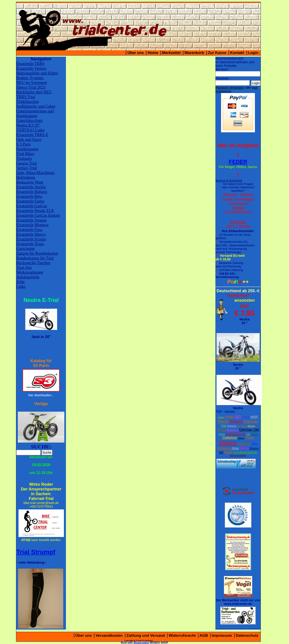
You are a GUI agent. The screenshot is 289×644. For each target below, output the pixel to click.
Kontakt (237, 53)
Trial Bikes (25, 154)
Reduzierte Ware (30, 182)
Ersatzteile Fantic (30, 201)
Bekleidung (26, 177)
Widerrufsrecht (182, 636)
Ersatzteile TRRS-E (32, 135)
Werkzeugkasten (30, 272)
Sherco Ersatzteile (238, 455)
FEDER (238, 162)
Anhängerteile (28, 277)
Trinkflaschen (27, 102)
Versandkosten (109, 636)
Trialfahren (230, 438)
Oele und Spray (29, 140)
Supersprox (232, 430)
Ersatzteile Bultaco (32, 192)
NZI (238, 417)
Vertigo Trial (27, 168)
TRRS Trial (26, 97)
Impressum (222, 636)
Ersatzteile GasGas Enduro (38, 215)
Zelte (20, 282)
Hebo (229, 417)
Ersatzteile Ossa (29, 230)
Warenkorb (194, 53)
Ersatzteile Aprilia (31, 187)
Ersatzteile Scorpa (31, 239)
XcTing (246, 417)
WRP (254, 417)
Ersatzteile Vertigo (31, 68)
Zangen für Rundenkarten (37, 253)
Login (253, 53)
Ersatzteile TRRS (30, 64)
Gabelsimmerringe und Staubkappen (35, 113)
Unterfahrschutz (29, 121)
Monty (223, 421)
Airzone (251, 426)
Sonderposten (27, 149)
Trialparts (24, 159)
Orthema (232, 426)
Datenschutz (247, 636)
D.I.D (222, 430)
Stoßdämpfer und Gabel (36, 106)
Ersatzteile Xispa (30, 244)
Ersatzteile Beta (29, 196)
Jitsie (235, 448)
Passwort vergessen (230, 88)
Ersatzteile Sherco (31, 234)
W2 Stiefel (242, 426)
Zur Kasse (217, 53)
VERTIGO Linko (30, 130)
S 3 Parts (23, 144)
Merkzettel (171, 53)
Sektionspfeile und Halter (37, 73)
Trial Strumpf (36, 552)
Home (153, 53)
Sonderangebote (245, 452)
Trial (223, 426)
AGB (204, 636)
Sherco (221, 417)
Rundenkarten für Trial (35, 258)
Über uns (136, 53)
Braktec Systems (30, 78)
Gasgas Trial (27, 163)
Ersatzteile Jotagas (31, 220)
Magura (236, 421)
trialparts (244, 444)
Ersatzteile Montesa (32, 225)
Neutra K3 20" (28, 125)
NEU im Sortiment (32, 83)
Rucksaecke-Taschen (33, 263)
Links (21, 287)
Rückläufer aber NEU (34, 92)
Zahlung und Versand (146, 636)
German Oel (249, 430)
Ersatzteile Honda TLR (35, 211)
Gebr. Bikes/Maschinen (35, 173)
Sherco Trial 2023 (31, 87)
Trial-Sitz (24, 268)
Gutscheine (25, 249)
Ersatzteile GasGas (32, 206)
